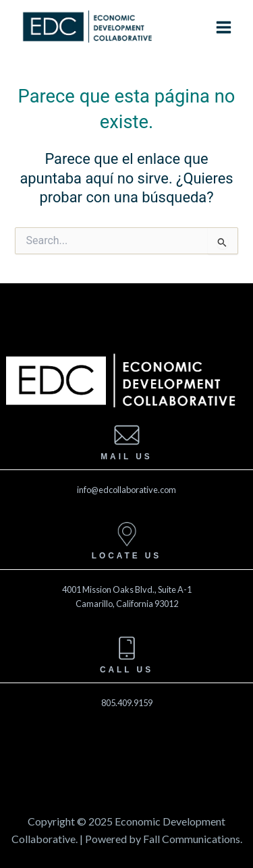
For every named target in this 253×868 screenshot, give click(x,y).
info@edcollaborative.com (126, 490)
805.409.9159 (127, 703)
